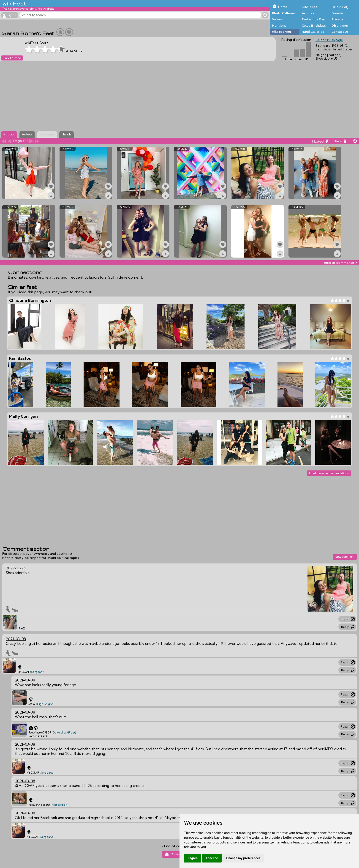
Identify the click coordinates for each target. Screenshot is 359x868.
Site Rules (309, 7)
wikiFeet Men (281, 32)
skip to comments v (340, 263)
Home (283, 7)
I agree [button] (193, 858)
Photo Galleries (284, 13)
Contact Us (340, 32)
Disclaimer (340, 25)
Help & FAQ (340, 7)
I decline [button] (212, 858)
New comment (345, 557)
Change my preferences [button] (243, 858)
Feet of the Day (313, 19)
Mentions (279, 25)
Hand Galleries (313, 32)
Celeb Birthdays (314, 25)
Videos (277, 19)
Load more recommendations (329, 473)
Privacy (337, 19)
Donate (337, 13)
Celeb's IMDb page (329, 40)
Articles (308, 13)
